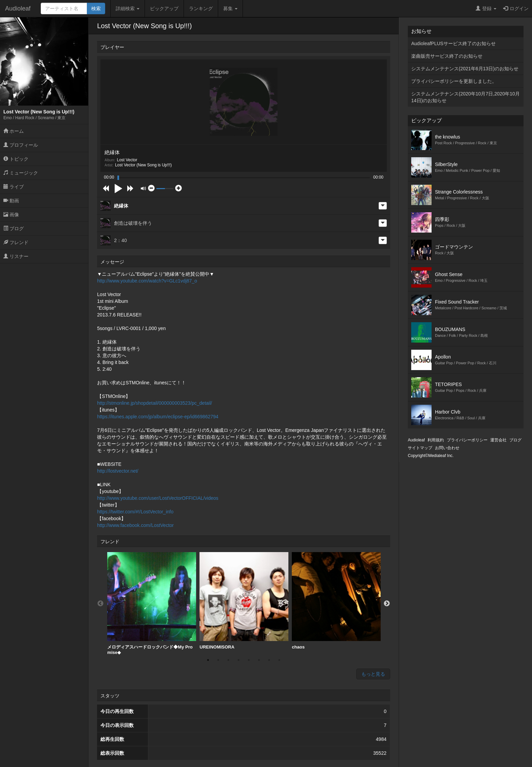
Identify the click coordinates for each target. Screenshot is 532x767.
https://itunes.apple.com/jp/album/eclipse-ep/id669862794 (158, 417)
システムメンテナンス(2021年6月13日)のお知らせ (465, 69)
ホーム (14, 131)
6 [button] (259, 660)
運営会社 (498, 440)
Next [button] (387, 604)
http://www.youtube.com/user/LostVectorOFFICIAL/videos (158, 498)
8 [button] (279, 660)
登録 (486, 8)
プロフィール (21, 145)
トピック (16, 159)
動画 (11, 201)
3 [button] (228, 660)
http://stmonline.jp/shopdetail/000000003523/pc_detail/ (155, 403)
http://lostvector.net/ (118, 471)
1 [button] (208, 660)
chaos (336, 601)
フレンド (16, 242)
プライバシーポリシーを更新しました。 (454, 81)
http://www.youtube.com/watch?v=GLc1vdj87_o (147, 281)
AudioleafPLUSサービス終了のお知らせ (453, 43)
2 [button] (218, 660)
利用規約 (436, 440)
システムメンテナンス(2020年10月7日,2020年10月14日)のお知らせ (465, 97)
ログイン (516, 8)
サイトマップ (420, 448)
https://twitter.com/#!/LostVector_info (135, 512)
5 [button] (249, 660)
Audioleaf (18, 8)
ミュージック (21, 173)
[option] (152, 604)
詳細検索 (128, 8)
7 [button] (269, 660)
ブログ (14, 229)
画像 (11, 215)
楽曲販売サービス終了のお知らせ (447, 56)
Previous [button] (100, 604)
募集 (230, 8)
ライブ (14, 187)
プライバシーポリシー (467, 440)
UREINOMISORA (244, 601)
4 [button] (239, 660)
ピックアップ (164, 8)
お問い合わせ (447, 448)
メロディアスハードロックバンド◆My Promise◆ (152, 604)
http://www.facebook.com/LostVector (135, 525)
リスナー (16, 256)
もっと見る (373, 674)
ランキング (201, 8)
